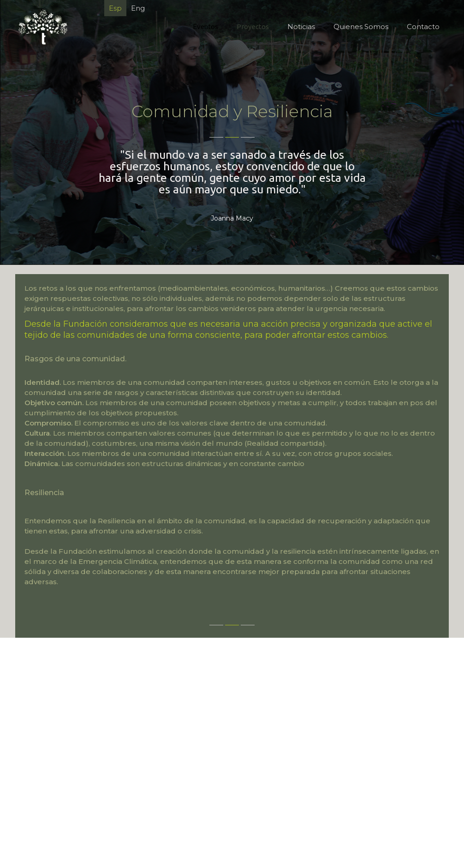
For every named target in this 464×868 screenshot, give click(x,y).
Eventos (205, 26)
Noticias (301, 27)
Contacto (423, 27)
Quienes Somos (361, 27)
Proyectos (253, 27)
